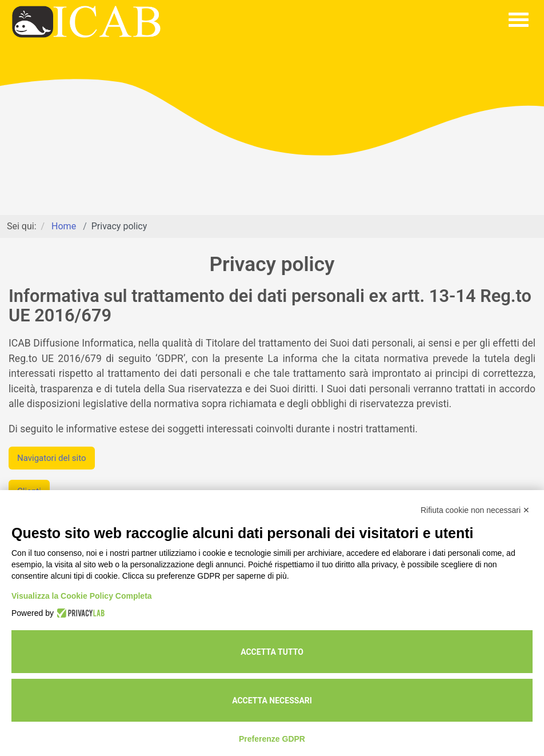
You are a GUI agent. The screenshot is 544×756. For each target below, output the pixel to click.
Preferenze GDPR (272, 739)
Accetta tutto (272, 652)
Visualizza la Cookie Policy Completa (82, 596)
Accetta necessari (272, 701)
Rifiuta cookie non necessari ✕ (475, 510)
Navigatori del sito (52, 458)
